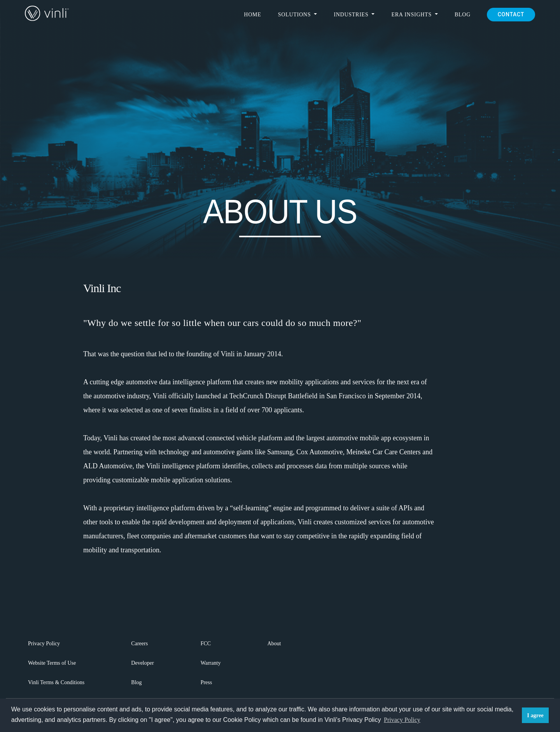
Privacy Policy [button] (402, 720)
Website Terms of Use (52, 663)
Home (252, 15)
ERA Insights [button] (412, 15)
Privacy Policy (44, 644)
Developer (142, 663)
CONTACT (511, 14)
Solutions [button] (295, 15)
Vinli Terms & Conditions (56, 682)
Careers (139, 644)
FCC (206, 644)
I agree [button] (535, 715)
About (274, 644)
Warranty (211, 663)
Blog (463, 15)
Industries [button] (352, 15)
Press (206, 682)
